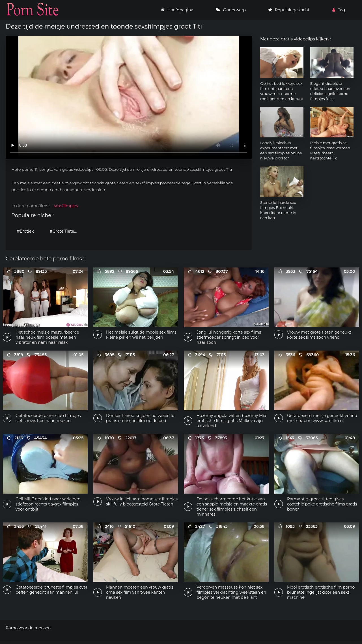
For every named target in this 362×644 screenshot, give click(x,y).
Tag (339, 10)
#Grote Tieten (63, 231)
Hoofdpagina (177, 10)
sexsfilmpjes (66, 206)
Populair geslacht (289, 10)
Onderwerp (231, 10)
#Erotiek (25, 231)
